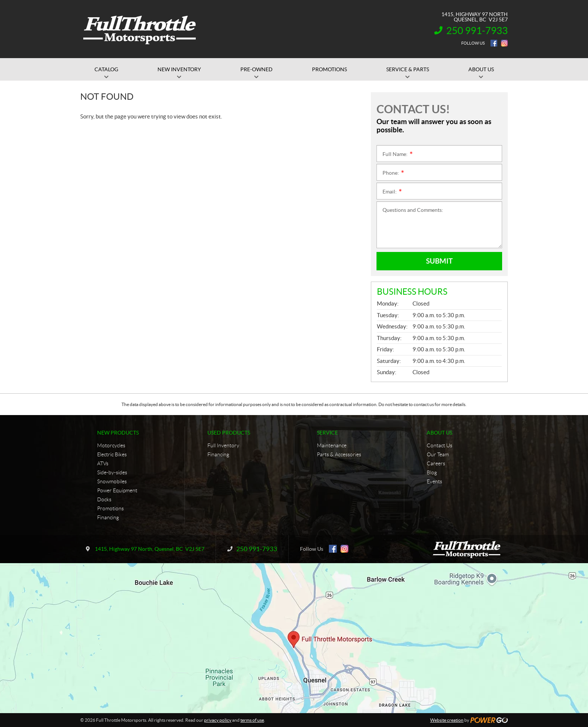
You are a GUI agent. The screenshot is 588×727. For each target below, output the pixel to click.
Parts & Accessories (339, 454)
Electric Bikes (112, 454)
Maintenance (332, 445)
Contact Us (439, 445)
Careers (436, 463)
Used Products (229, 433)
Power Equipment (117, 490)
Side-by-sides (112, 472)
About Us (439, 433)
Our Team (438, 454)
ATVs (103, 463)
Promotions (110, 508)
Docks (104, 499)
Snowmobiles (112, 481)
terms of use (252, 720)
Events (434, 481)
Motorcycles (111, 445)
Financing (108, 517)
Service (327, 433)
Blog (432, 472)
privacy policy (218, 720)
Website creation (447, 720)
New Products (118, 433)
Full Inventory (223, 445)
